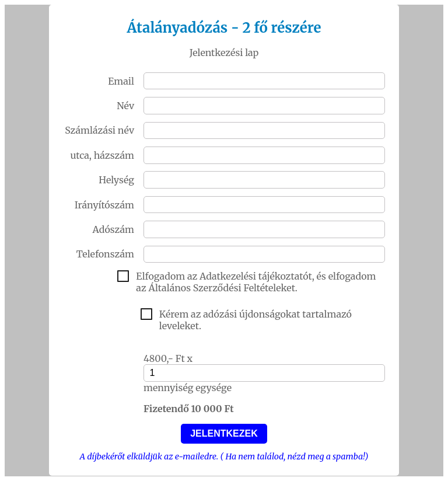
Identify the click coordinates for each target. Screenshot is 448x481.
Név (125, 106)
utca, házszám (102, 155)
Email (121, 81)
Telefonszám (105, 254)
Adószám (113, 229)
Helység (116, 180)
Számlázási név (99, 130)
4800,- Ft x (168, 358)
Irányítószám (104, 205)
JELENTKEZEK (224, 433)
